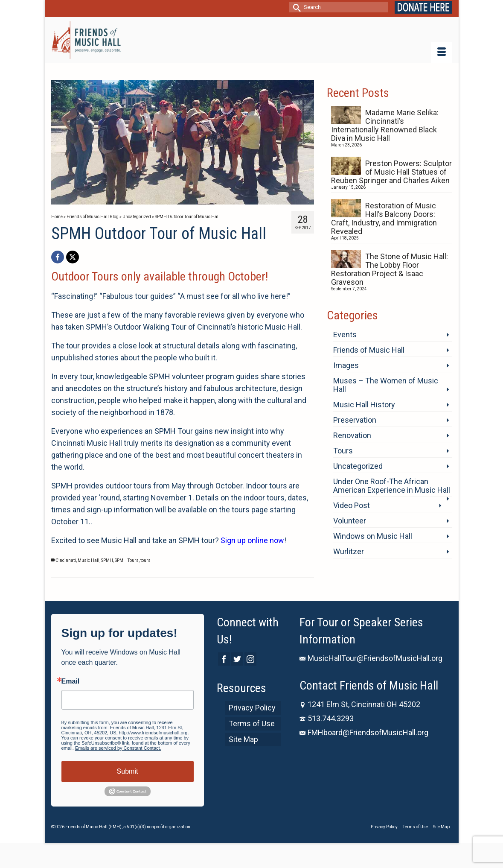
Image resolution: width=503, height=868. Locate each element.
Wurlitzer (349, 551)
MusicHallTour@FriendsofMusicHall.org (371, 658)
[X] (73, 257)
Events (345, 335)
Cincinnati (66, 560)
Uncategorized (358, 466)
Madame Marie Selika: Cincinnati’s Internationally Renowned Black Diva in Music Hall (385, 125)
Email (71, 681)
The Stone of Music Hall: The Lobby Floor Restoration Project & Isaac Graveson (390, 269)
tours (145, 560)
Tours (343, 451)
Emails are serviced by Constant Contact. (118, 748)
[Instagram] (250, 659)
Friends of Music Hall (369, 350)
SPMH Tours (127, 560)
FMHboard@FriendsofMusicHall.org (364, 732)
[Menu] (442, 53)
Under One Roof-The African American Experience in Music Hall (392, 486)
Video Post (352, 505)
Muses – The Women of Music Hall (386, 385)
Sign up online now (252, 540)
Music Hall (89, 560)
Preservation (355, 420)
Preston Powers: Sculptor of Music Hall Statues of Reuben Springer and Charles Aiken (391, 172)
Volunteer (350, 521)
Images (346, 365)
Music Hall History (364, 405)
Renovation (352, 435)
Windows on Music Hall (373, 536)
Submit (128, 771)
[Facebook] (58, 257)
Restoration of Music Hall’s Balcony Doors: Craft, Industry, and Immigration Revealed (384, 218)
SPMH (107, 560)
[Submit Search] (295, 7)
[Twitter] (237, 659)
